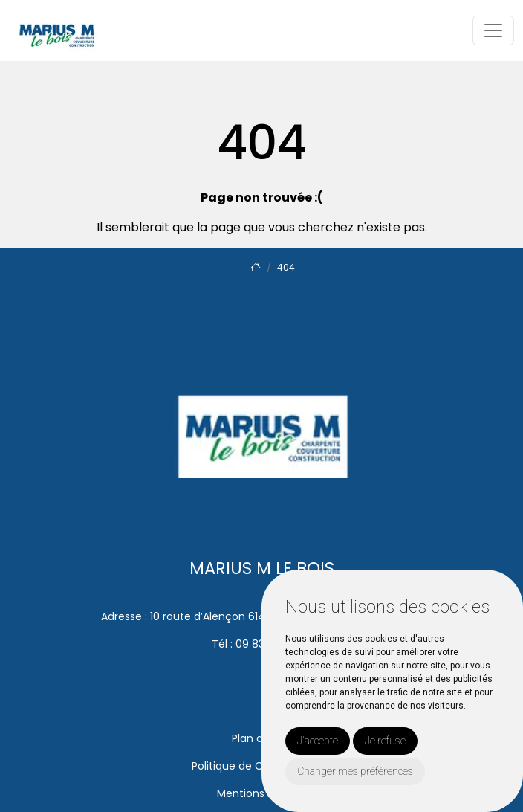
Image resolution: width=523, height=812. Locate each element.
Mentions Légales (261, 793)
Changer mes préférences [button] (355, 771)
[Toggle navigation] (493, 30)
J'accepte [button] (318, 741)
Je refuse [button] (385, 741)
